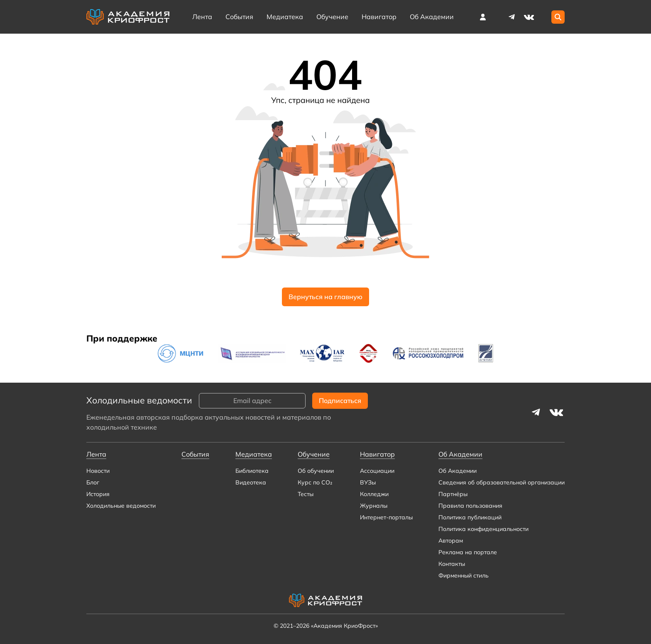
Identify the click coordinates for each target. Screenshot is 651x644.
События (239, 17)
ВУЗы (368, 482)
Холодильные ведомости (121, 506)
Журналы (374, 506)
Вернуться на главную (325, 297)
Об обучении (316, 471)
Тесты (306, 494)
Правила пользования (470, 506)
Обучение (332, 17)
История (98, 494)
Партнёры (453, 494)
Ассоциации (377, 471)
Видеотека (251, 482)
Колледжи (374, 494)
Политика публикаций (470, 517)
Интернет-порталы (386, 517)
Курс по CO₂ (315, 482)
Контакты (452, 564)
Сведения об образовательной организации (502, 482)
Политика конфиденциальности (483, 529)
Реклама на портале (468, 552)
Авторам (451, 541)
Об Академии (458, 471)
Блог (93, 482)
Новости (98, 471)
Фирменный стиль (464, 575)
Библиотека (252, 471)
